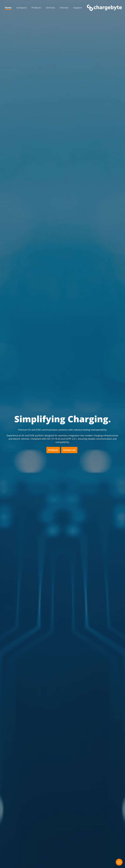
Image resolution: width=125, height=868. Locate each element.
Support (78, 8)
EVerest (64, 8)
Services (51, 8)
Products (36, 8)
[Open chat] (119, 862)
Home (8, 8)
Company (21, 8)
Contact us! (69, 450)
